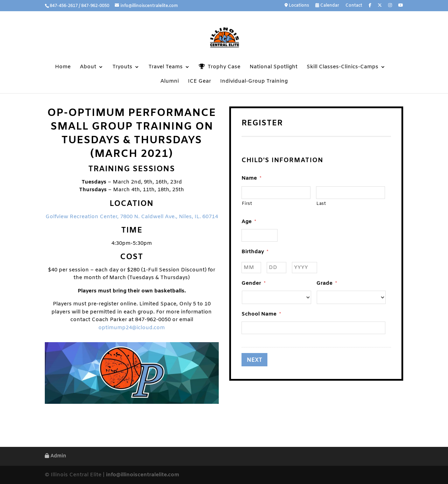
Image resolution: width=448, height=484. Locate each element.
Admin (55, 456)
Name (251, 178)
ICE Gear (199, 82)
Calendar (327, 6)
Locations (297, 6)
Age (249, 222)
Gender (253, 284)
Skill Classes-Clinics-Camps (342, 67)
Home (63, 67)
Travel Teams (166, 67)
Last (321, 204)
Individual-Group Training (254, 82)
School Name (261, 314)
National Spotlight (274, 67)
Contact (354, 6)
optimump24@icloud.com (132, 328)
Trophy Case (220, 67)
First (247, 204)
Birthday (255, 252)
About (88, 67)
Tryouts (122, 67)
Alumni (170, 82)
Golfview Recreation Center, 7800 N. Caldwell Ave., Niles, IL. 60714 (132, 217)
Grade (327, 284)
